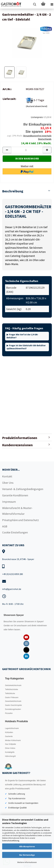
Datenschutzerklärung (11, 841)
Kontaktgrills (10, 752)
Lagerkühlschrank (12, 728)
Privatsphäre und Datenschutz (21, 520)
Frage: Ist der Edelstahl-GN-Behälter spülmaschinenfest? (26, 347)
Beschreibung (13, 191)
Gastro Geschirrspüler (13, 705)
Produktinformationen (20, 438)
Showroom (30, 621)
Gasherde (9, 736)
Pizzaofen (9, 713)
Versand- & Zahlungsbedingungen (23, 489)
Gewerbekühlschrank (13, 701)
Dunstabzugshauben (13, 709)
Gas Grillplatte (11, 744)
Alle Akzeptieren (27, 846)
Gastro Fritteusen (12, 697)
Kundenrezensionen (17, 445)
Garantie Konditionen (15, 495)
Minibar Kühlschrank (13, 740)
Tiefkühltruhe (10, 693)
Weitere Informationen (27, 862)
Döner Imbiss (10, 748)
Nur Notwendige (27, 855)
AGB (5, 526)
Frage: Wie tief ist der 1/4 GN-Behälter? (22, 336)
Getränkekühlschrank (13, 685)
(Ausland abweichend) (37, 106)
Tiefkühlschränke (12, 689)
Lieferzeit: (9, 99)
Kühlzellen (9, 732)
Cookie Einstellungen (15, 532)
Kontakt (7, 476)
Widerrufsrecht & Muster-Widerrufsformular (17, 511)
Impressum (9, 502)
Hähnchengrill (10, 756)
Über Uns (8, 483)
